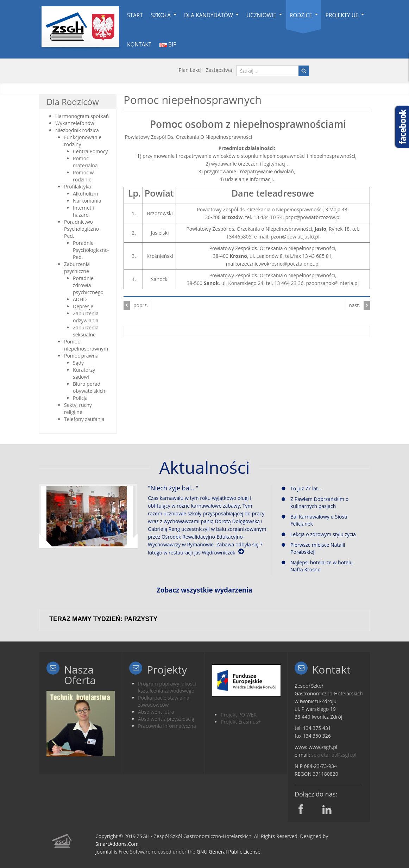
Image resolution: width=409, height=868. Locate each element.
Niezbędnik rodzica (77, 130)
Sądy (78, 363)
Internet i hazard (83, 211)
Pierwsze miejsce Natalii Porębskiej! (313, 548)
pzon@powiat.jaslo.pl (295, 237)
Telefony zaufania (84, 419)
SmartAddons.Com (117, 844)
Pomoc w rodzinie (83, 176)
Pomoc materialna (85, 162)
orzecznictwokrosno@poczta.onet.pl (278, 264)
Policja (80, 398)
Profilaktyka (78, 187)
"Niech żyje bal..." (173, 488)
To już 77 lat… (302, 488)
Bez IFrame (204, 617)
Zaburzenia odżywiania (86, 317)
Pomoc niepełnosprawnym (86, 345)
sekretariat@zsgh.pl (334, 755)
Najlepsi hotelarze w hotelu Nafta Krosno (317, 566)
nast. (354, 305)
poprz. (141, 305)
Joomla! (104, 852)
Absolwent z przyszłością (166, 719)
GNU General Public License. (229, 852)
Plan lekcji (191, 70)
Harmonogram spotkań (82, 116)
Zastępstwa (219, 70)
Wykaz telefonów (75, 123)
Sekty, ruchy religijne (78, 408)
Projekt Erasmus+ (241, 722)
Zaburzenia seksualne (86, 331)
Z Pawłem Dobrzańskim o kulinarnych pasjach (315, 503)
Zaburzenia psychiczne (77, 268)
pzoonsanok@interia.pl (333, 283)
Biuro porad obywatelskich (89, 387)
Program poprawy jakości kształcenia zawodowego (167, 687)
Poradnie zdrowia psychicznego (88, 285)
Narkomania (87, 201)
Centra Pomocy (90, 151)
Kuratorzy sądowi (84, 373)
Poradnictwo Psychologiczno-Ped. (82, 229)
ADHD (80, 299)
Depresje (83, 306)
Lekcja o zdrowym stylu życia (319, 534)
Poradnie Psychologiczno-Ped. (91, 250)
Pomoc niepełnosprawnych (193, 100)
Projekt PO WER (239, 715)
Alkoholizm (86, 194)
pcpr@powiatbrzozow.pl (313, 217)
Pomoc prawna (81, 356)
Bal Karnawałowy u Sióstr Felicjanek (315, 520)
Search (304, 71)
